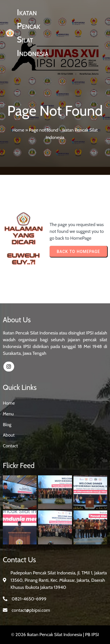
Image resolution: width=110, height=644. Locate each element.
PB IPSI (92, 635)
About (9, 435)
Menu (8, 414)
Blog (7, 425)
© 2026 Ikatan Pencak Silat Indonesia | (48, 635)
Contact (10, 446)
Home (18, 130)
